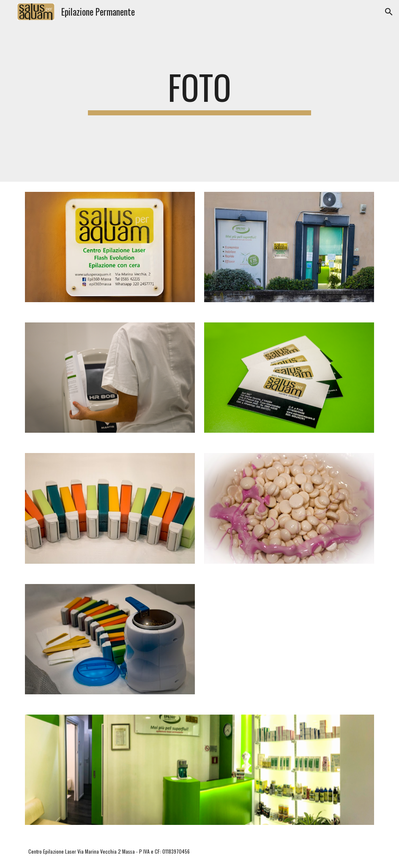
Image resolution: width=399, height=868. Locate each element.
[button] (389, 12)
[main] (199, 91)
